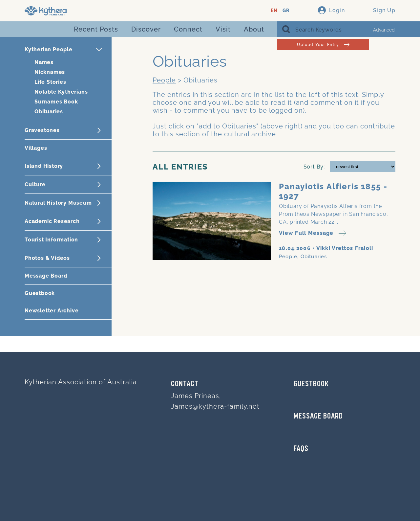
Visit (223, 29)
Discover (146, 29)
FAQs (301, 449)
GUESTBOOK (311, 384)
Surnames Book (56, 102)
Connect (188, 29)
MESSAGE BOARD (318, 417)
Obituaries (49, 112)
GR (286, 11)
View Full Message (313, 233)
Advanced (384, 30)
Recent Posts (96, 29)
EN (274, 11)
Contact (185, 384)
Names (44, 62)
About (254, 29)
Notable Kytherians (61, 92)
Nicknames (50, 72)
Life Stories (50, 82)
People (164, 80)
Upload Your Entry (323, 45)
